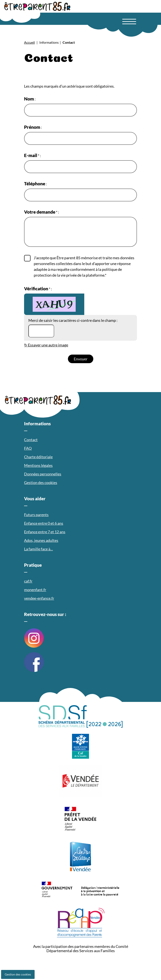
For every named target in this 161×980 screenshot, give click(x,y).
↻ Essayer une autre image (46, 345)
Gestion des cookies (18, 974)
